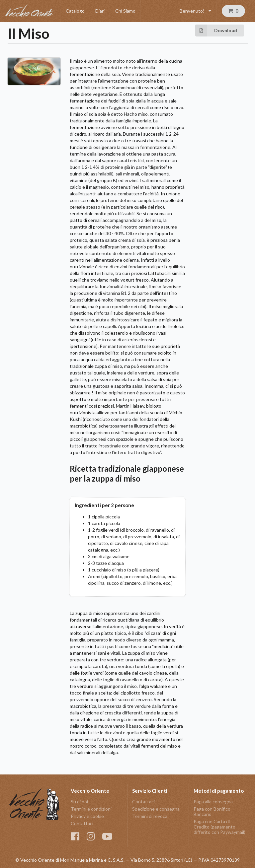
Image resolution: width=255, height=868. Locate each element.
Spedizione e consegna (156, 809)
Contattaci (82, 823)
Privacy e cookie (87, 816)
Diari (100, 11)
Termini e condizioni (91, 809)
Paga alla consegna (213, 802)
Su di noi (79, 802)
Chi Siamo (125, 11)
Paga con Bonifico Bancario (212, 811)
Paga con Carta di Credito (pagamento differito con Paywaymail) (219, 827)
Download (216, 31)
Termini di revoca (150, 816)
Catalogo (75, 11)
